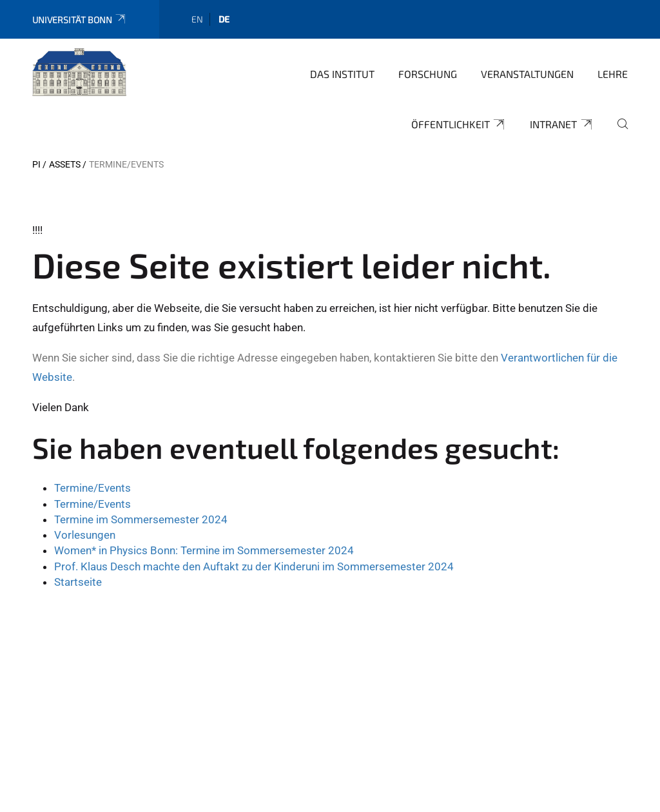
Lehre (613, 74)
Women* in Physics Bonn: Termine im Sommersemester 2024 (204, 550)
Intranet (562, 124)
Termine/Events (92, 488)
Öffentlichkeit (459, 124)
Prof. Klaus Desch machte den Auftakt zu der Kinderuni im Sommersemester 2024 (254, 566)
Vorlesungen (85, 535)
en (197, 19)
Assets (65, 164)
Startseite (78, 582)
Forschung (428, 74)
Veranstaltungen (527, 74)
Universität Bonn (80, 20)
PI (36, 164)
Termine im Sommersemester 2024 (141, 519)
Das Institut (342, 74)
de (224, 19)
